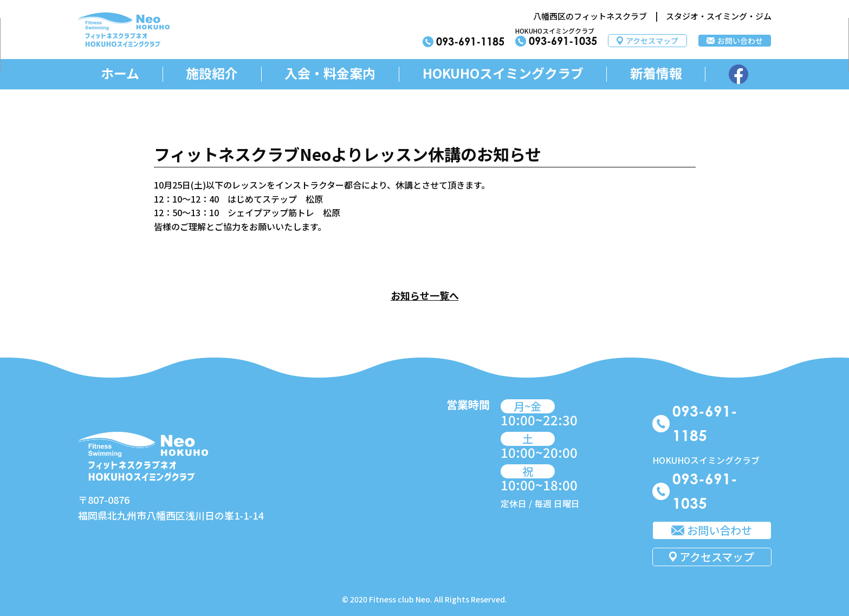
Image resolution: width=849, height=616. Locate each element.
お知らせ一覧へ (425, 295)
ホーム (120, 73)
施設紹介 (212, 73)
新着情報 (656, 73)
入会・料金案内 (330, 73)
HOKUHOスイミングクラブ (503, 73)
